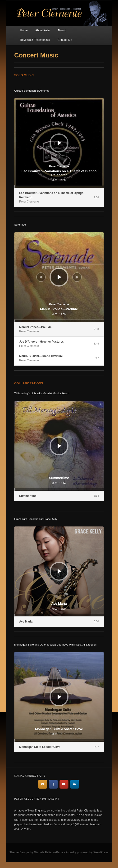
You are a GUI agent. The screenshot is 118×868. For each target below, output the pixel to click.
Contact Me (65, 40)
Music (62, 30)
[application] (59, 143)
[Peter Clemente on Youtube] (64, 784)
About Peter (43, 30)
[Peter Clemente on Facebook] (53, 784)
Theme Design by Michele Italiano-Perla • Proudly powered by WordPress (59, 852)
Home (24, 30)
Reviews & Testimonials (35, 40)
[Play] (59, 143)
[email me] (43, 784)
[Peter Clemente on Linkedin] (75, 784)
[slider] (59, 187)
